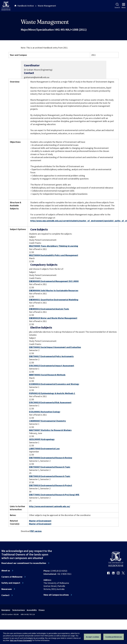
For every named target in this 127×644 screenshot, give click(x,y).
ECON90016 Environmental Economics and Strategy (54, 384)
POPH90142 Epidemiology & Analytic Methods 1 (52, 393)
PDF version (36, 531)
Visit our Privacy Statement (21, 640)
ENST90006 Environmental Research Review (51, 458)
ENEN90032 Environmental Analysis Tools (49, 309)
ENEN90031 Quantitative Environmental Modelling (54, 300)
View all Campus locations (56, 595)
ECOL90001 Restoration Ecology (45, 412)
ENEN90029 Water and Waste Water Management (53, 318)
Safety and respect (11, 583)
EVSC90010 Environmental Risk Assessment (50, 402)
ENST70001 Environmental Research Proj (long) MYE (54, 495)
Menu (124, 6)
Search (117, 6)
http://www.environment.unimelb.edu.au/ (50, 506)
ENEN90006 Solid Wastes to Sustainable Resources (54, 290)
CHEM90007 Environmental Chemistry (48, 421)
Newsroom (7, 589)
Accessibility (32, 610)
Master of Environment (40, 521)
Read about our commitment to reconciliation (24, 563)
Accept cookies (92, 637)
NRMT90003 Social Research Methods (47, 375)
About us (6, 571)
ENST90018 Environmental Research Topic (50, 476)
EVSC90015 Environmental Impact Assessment (52, 366)
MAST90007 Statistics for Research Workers (50, 430)
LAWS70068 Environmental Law (44, 449)
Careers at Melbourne (12, 577)
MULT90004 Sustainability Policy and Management (54, 255)
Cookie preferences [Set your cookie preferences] (114, 637)
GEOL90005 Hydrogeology (42, 439)
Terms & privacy (18, 610)
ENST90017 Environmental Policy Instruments (51, 356)
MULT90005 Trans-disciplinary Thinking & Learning (54, 246)
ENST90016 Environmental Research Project (51, 485)
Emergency (6, 610)
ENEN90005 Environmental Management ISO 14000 (54, 281)
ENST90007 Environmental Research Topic (50, 467)
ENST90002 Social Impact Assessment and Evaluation (55, 347)
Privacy (41, 610)
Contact (5, 595)
